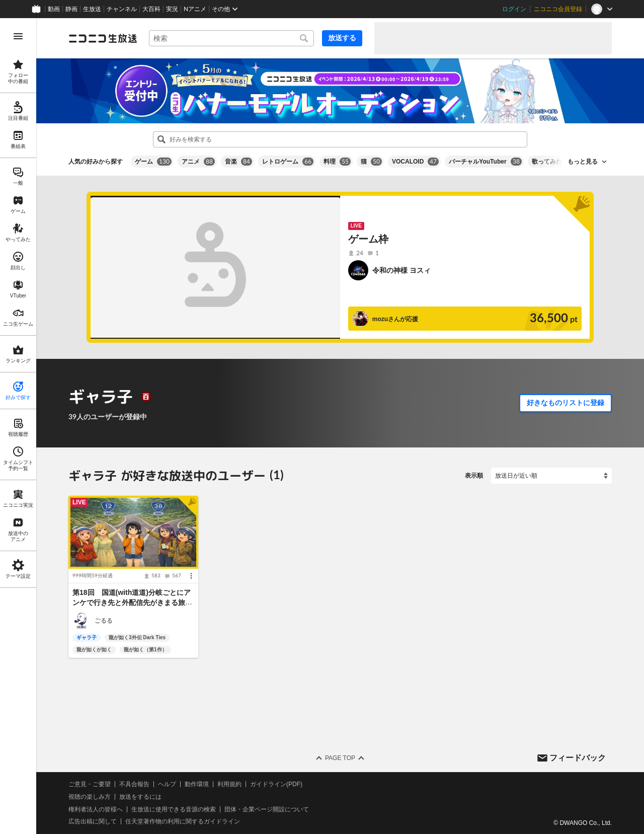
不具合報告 (134, 784)
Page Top (340, 758)
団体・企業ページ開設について (267, 809)
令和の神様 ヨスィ (401, 270)
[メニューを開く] (18, 36)
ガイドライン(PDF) (276, 784)
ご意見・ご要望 (90, 784)
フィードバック (578, 757)
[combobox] (231, 38)
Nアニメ (195, 9)
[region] (18, 426)
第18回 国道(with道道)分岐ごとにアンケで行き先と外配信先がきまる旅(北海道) (132, 603)
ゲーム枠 (368, 239)
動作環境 (197, 784)
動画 (54, 9)
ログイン (514, 9)
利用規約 (229, 784)
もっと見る (583, 162)
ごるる (104, 621)
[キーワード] (231, 38)
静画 (71, 9)
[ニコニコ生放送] (103, 38)
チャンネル (122, 9)
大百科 (151, 9)
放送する (342, 38)
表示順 (474, 476)
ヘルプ (167, 784)
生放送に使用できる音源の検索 (174, 809)
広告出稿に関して (93, 821)
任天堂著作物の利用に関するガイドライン (183, 821)
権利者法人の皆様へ (96, 809)
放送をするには (140, 796)
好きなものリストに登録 (566, 403)
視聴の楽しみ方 (90, 796)
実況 (172, 9)
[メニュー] (191, 576)
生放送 (92, 9)
